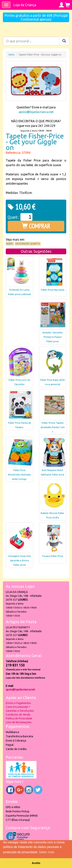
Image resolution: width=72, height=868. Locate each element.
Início (12, 55)
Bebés (10, 244)
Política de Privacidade (19, 718)
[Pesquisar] (64, 41)
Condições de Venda (18, 715)
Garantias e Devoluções (20, 711)
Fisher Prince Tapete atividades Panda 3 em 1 (53, 427)
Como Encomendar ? (18, 707)
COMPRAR (36, 226)
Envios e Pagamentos (18, 703)
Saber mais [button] (47, 852)
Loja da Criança (25, 5)
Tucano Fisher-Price (53, 556)
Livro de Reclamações (19, 722)
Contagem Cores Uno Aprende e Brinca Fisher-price (19, 560)
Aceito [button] (36, 863)
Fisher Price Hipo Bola (53, 290)
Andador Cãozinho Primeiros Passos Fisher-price (53, 337)
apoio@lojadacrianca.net (36, 112)
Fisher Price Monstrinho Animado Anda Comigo (19, 475)
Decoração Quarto (28, 244)
